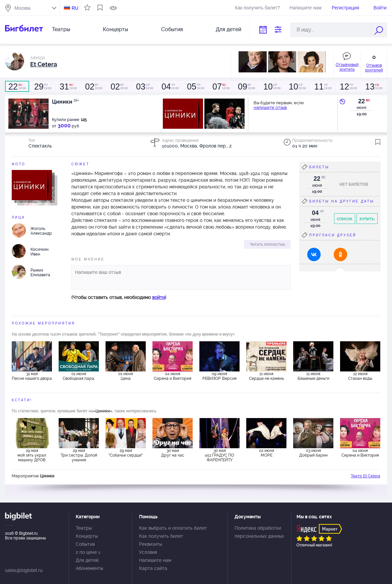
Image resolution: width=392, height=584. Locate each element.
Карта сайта (153, 568)
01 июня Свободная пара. (79, 376)
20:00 (119, 86)
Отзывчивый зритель (347, 67)
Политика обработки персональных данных (259, 532)
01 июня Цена (126, 376)
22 (362, 101)
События (172, 29)
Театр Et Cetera (366, 476)
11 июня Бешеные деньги (313, 376)
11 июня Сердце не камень (267, 376)
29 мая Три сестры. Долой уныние (79, 455)
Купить (367, 219)
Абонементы (89, 568)
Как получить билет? (257, 8)
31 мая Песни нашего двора (32, 376)
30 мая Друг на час (173, 453)
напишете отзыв (270, 107)
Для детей (228, 29)
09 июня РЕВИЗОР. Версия (219, 376)
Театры (61, 29)
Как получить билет (161, 536)
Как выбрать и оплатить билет (173, 528)
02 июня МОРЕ (267, 453)
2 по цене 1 (88, 552)
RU (75, 8)
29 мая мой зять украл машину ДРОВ (32, 455)
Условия (148, 552)
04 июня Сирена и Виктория (173, 376)
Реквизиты (151, 544)
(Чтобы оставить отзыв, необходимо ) (119, 297)
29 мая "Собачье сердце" (126, 453)
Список (345, 219)
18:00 (68, 86)
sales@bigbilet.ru (24, 570)
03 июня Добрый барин (313, 453)
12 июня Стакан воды (360, 376)
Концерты (115, 29)
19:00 (17, 86)
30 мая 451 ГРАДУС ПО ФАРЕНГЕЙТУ (219, 455)
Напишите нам (305, 8)
